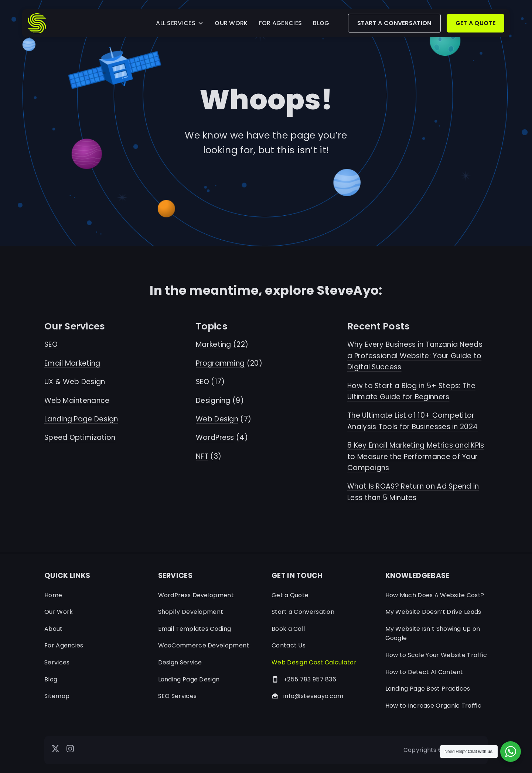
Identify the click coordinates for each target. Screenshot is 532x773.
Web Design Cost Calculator (314, 662)
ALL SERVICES (180, 23)
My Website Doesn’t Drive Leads (433, 612)
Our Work (59, 612)
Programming (220, 363)
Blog (51, 679)
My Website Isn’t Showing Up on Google (433, 634)
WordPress (215, 437)
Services (57, 662)
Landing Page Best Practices (428, 689)
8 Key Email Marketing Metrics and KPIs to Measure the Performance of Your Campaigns (416, 456)
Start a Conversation (303, 612)
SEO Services (178, 696)
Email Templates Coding (195, 629)
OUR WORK (231, 23)
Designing (213, 401)
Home (53, 595)
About (54, 629)
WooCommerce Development (204, 645)
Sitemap (57, 696)
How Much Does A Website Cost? (435, 595)
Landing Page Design (81, 419)
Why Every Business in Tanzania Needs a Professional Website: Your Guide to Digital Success (415, 356)
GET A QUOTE (475, 23)
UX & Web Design (75, 382)
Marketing (214, 344)
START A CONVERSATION (394, 23)
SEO (51, 344)
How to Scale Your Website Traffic (436, 655)
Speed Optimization (80, 437)
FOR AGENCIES (281, 23)
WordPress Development (196, 595)
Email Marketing (72, 363)
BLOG (321, 23)
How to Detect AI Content (424, 672)
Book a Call (288, 629)
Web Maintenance (77, 401)
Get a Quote (290, 595)
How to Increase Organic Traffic (433, 706)
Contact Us (289, 645)
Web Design (217, 419)
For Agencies (64, 645)
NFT (202, 456)
